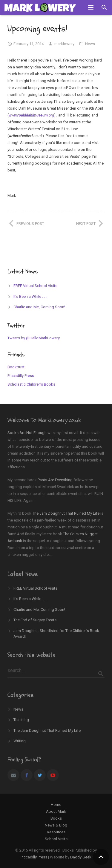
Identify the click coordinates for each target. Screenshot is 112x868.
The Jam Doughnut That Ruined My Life (66, 513)
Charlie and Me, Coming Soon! (39, 307)
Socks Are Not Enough (27, 433)
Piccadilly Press (21, 376)
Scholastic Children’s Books (31, 384)
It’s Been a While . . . (30, 296)
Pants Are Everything (55, 480)
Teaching (21, 720)
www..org (31, 115)
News (90, 44)
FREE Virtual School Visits (35, 286)
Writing (20, 741)
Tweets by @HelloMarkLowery (34, 338)
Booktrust (16, 367)
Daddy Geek (81, 857)
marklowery (64, 44)
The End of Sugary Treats (35, 620)
